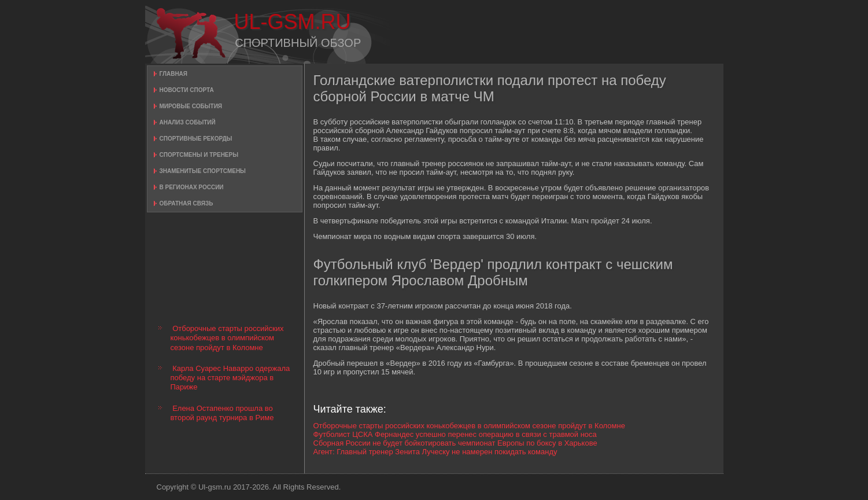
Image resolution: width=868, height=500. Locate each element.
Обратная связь (186, 203)
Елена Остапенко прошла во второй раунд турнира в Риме (222, 413)
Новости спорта (187, 90)
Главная (174, 74)
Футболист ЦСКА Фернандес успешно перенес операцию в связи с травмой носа (455, 434)
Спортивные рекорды (196, 139)
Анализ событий (188, 122)
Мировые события (191, 106)
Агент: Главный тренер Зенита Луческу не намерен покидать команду (435, 452)
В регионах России (192, 187)
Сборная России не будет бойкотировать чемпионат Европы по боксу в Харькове (455, 443)
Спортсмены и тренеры (199, 155)
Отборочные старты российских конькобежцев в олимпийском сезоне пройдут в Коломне (227, 338)
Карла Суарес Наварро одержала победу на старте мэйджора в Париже (230, 378)
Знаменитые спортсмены (203, 171)
